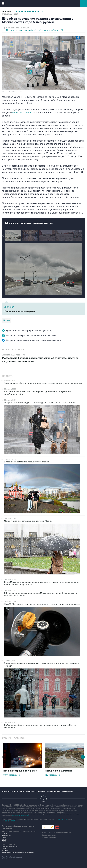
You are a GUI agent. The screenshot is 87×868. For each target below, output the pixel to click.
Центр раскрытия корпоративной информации (18, 852)
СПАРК (4, 834)
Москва (6, 11)
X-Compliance (6, 836)
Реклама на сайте (54, 791)
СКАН (4, 849)
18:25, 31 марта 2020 (10, 14)
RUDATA (5, 850)
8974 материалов (12, 775)
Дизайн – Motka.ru (49, 838)
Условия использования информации (56, 833)
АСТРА (4, 841)
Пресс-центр (31, 791)
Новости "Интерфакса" (10, 847)
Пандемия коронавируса (29, 11)
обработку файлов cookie (21, 816)
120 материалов (52, 775)
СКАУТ (4, 837)
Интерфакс (44, 3)
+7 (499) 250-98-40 (61, 819)
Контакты (6, 791)
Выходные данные (49, 835)
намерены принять (22, 113)
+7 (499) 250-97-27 (8, 821)
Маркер (5, 839)
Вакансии (41, 791)
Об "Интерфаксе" (18, 791)
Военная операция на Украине (20, 771)
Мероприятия (67, 791)
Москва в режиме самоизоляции (29, 223)
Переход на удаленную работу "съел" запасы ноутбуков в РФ (35, 30)
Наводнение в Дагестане (58, 771)
